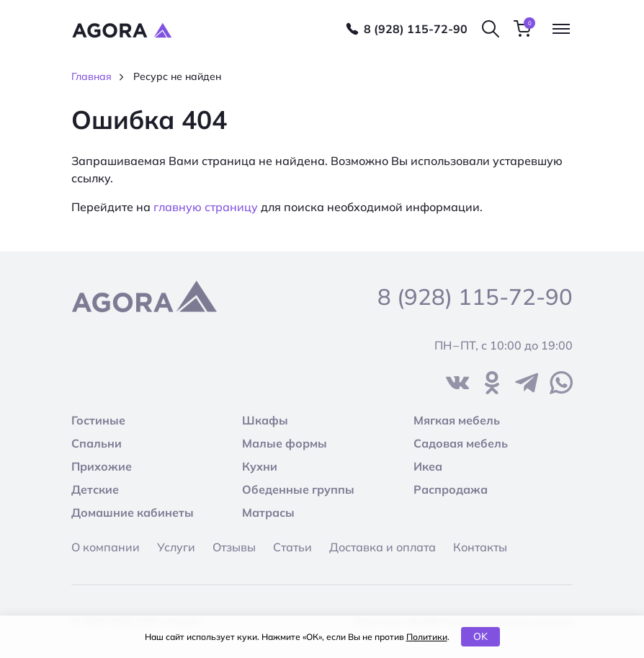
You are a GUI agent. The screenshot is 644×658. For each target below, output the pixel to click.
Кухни (260, 466)
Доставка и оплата (383, 547)
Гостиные (98, 420)
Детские (95, 489)
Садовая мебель (461, 443)
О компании (106, 547)
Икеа (428, 466)
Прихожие (102, 466)
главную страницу (206, 207)
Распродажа (451, 489)
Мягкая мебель (457, 420)
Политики (427, 637)
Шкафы (265, 420)
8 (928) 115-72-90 (416, 29)
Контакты (480, 547)
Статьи (292, 547)
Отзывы (234, 547)
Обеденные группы (298, 489)
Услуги (176, 547)
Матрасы (268, 512)
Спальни (97, 443)
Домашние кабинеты (133, 512)
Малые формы (285, 443)
